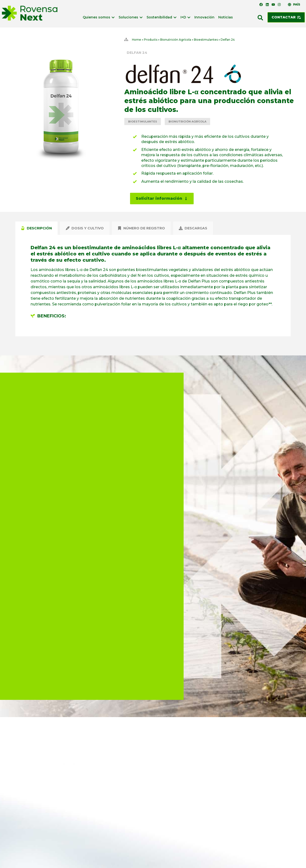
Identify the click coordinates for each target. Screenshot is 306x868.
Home (137, 40)
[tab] (36, 228)
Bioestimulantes (206, 40)
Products (151, 40)
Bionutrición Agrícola (176, 40)
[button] (260, 18)
